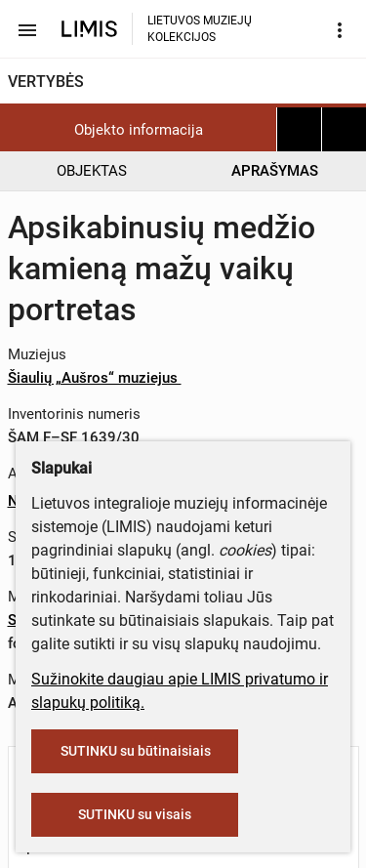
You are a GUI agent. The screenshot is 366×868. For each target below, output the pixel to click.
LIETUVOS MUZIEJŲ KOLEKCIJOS (200, 29)
